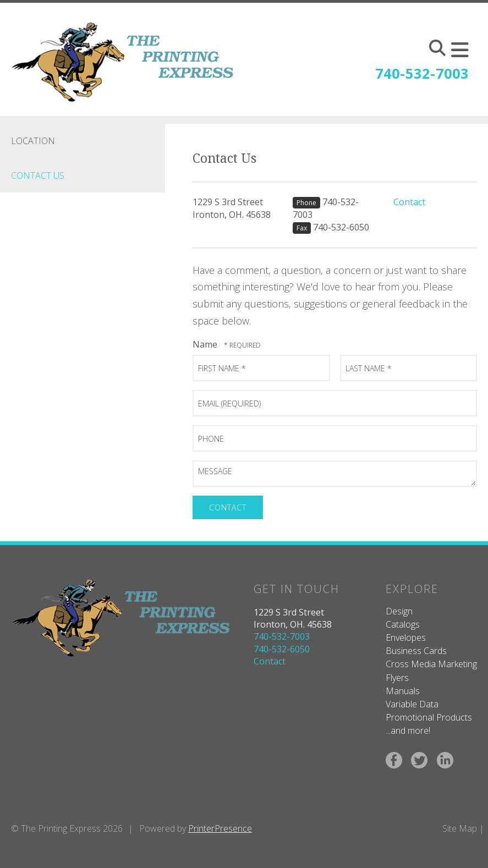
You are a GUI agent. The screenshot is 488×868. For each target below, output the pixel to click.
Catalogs (403, 624)
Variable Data (412, 704)
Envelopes (406, 638)
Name (206, 344)
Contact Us (38, 175)
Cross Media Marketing (431, 664)
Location (33, 141)
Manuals (403, 691)
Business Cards (416, 651)
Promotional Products (429, 717)
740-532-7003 (422, 73)
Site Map (460, 828)
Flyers (397, 678)
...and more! (408, 730)
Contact (409, 202)
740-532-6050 (341, 227)
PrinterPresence (220, 828)
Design (399, 611)
